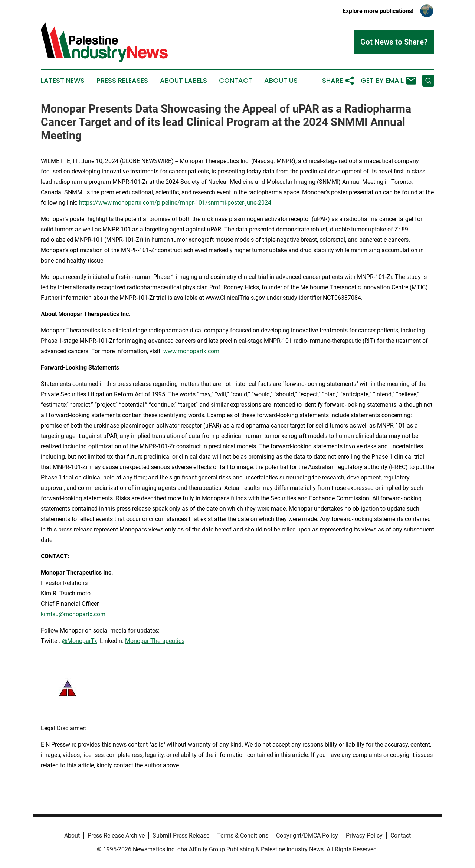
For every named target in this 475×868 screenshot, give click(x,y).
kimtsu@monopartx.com (73, 614)
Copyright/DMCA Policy (307, 836)
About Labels (184, 81)
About (72, 836)
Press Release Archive (116, 836)
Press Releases (122, 81)
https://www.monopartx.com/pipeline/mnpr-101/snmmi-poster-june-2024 (175, 203)
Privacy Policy (364, 836)
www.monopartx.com (191, 351)
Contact (236, 81)
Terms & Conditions (243, 836)
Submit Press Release (181, 836)
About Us (281, 81)
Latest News (63, 81)
